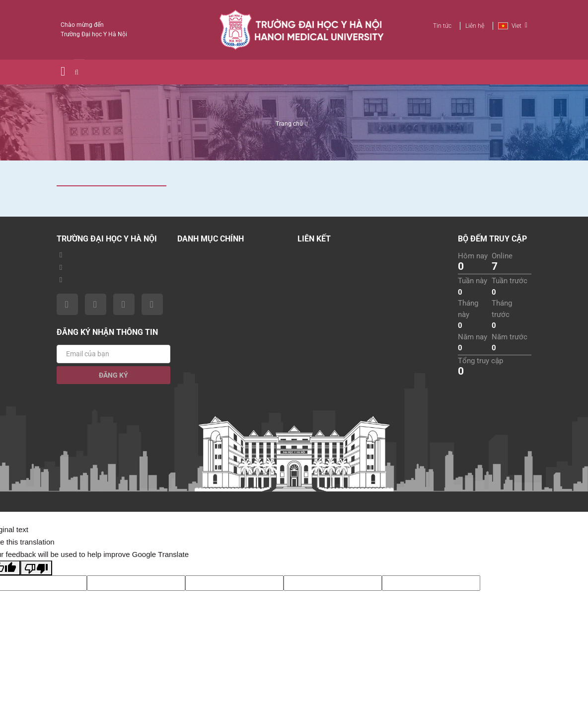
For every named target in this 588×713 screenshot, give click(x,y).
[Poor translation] (36, 568)
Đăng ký (113, 375)
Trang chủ (289, 124)
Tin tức (442, 26)
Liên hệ (475, 26)
